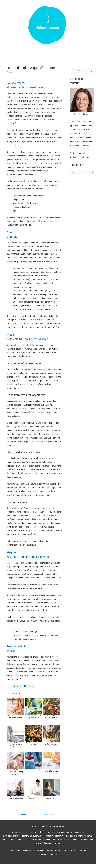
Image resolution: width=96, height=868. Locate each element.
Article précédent (22, 816)
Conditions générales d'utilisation (56, 836)
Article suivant (48, 815)
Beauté (10, 72)
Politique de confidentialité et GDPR (23, 836)
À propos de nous (81, 836)
